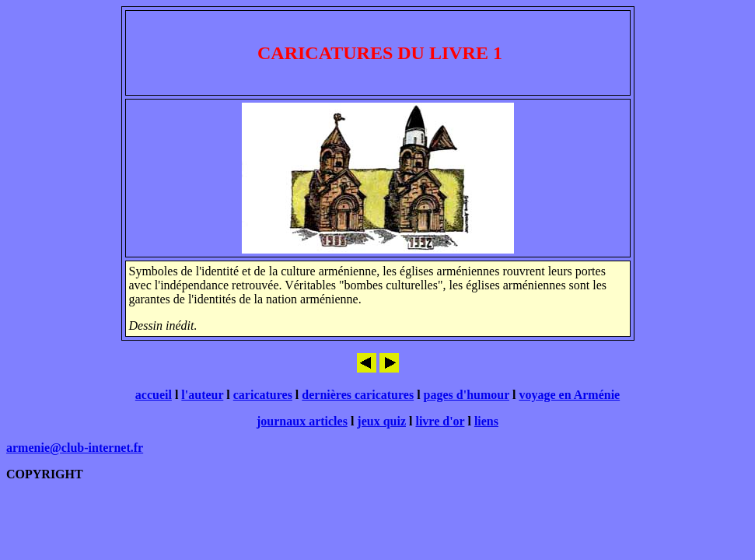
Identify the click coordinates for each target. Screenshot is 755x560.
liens (486, 421)
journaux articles (302, 421)
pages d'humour (467, 395)
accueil (154, 395)
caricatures (263, 395)
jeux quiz (381, 421)
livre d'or (440, 421)
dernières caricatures (358, 395)
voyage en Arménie (569, 395)
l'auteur (202, 395)
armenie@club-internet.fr (75, 448)
